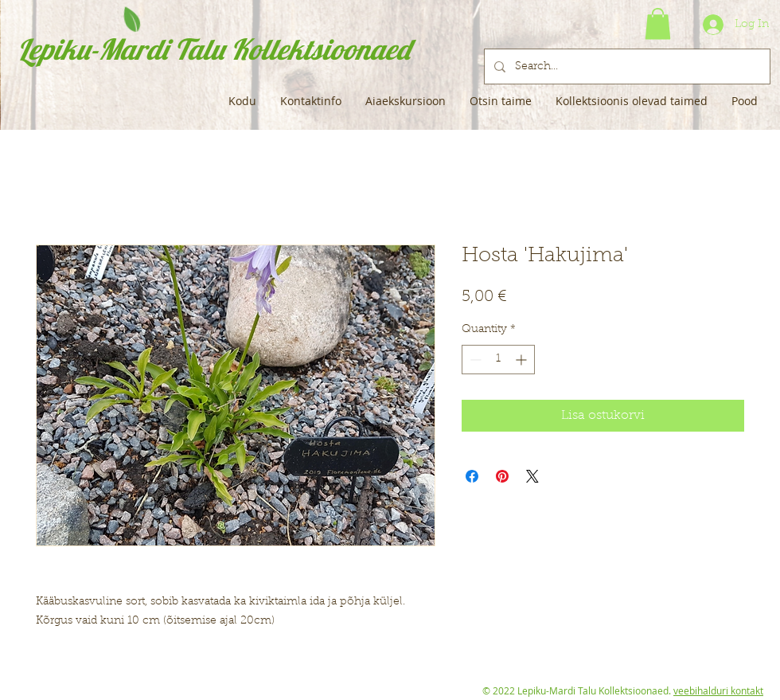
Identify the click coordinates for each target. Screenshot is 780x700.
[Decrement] (474, 360)
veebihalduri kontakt (718, 690)
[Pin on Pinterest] (502, 476)
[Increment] (523, 360)
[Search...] (626, 66)
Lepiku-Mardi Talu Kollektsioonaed (214, 49)
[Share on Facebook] (472, 476)
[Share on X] (532, 476)
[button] (658, 23)
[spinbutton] (498, 360)
